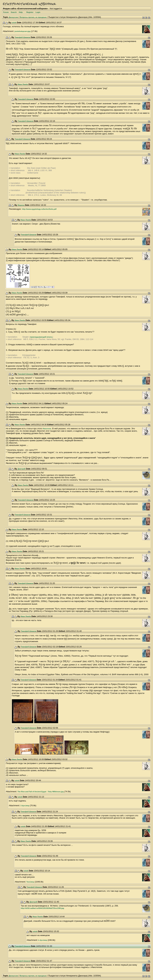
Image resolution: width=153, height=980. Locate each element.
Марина (21, 205)
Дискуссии (13, 17)
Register (30, 12)
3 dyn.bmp (25, 806)
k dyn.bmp (43, 940)
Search (14, 12)
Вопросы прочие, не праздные (33, 17)
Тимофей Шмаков (22, 37)
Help (21, 12)
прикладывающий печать (41, 337)
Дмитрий (21, 469)
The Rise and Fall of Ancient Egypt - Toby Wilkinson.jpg (41, 792)
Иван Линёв (23, 84)
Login (38, 12)
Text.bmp (30, 882)
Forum (6, 12)
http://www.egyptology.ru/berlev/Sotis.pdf (39, 209)
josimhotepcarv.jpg (22, 31)
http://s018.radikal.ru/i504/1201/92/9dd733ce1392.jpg (42, 908)
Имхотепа (47, 429)
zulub (14, 23)
